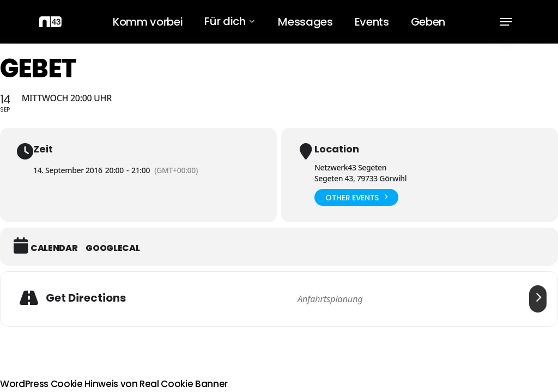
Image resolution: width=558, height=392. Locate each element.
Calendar (54, 248)
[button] (506, 22)
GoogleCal (113, 248)
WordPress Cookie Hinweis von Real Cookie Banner (114, 384)
